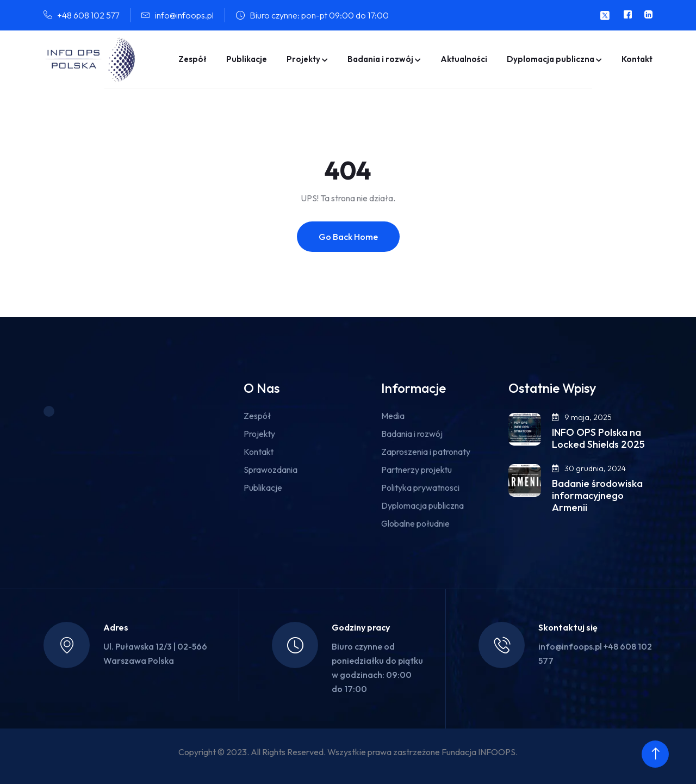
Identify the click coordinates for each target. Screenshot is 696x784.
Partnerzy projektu (417, 470)
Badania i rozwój (380, 59)
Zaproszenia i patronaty (426, 452)
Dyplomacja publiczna (551, 59)
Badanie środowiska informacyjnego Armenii (597, 496)
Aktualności (464, 59)
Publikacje (247, 59)
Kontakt (637, 59)
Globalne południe (415, 523)
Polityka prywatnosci (420, 487)
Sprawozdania (271, 470)
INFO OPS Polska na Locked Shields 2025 (598, 439)
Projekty (303, 59)
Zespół (192, 59)
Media (393, 416)
